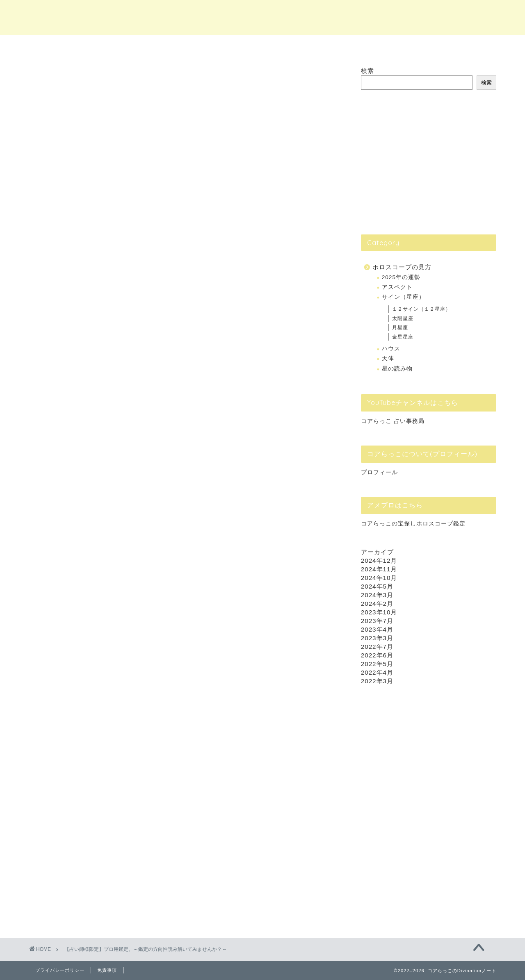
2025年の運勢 (401, 277)
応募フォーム (153, 789)
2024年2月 (377, 604)
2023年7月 (377, 621)
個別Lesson (312, 46)
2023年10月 (379, 612)
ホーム (114, 46)
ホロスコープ (411, 46)
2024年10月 (379, 578)
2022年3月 (377, 681)
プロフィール (379, 472)
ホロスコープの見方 (402, 267)
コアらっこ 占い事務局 (393, 421)
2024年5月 (377, 586)
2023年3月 (377, 638)
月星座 (400, 327)
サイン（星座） (403, 297)
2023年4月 (377, 629)
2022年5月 (377, 664)
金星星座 (403, 337)
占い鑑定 (213, 46)
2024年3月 (377, 595)
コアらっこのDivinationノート (263, 17)
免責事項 (107, 970)
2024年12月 (379, 560)
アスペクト (397, 287)
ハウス (391, 349)
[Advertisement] (422, 161)
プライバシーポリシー (60, 970)
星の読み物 (397, 369)
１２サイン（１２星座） (421, 309)
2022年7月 (377, 647)
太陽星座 (403, 318)
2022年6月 (377, 655)
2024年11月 (379, 569)
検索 (367, 71)
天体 (388, 358)
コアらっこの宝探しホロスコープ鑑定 (413, 524)
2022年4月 (377, 672)
